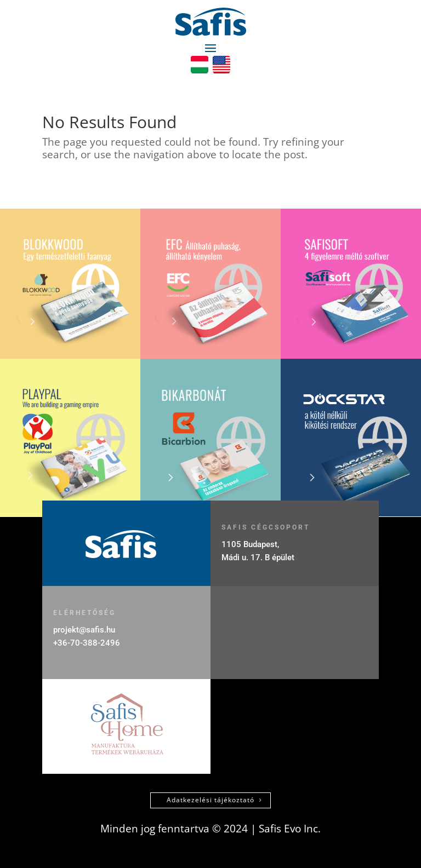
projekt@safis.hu (84, 630)
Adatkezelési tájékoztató (210, 800)
